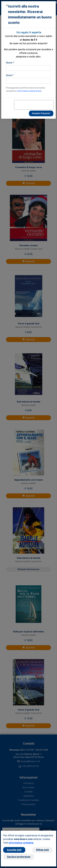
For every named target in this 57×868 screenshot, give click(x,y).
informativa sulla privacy (29, 91)
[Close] (7, 5)
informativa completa (21, 843)
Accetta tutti (14, 850)
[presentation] (34, 105)
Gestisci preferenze (19, 857)
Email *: (10, 75)
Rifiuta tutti (42, 850)
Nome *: (10, 63)
